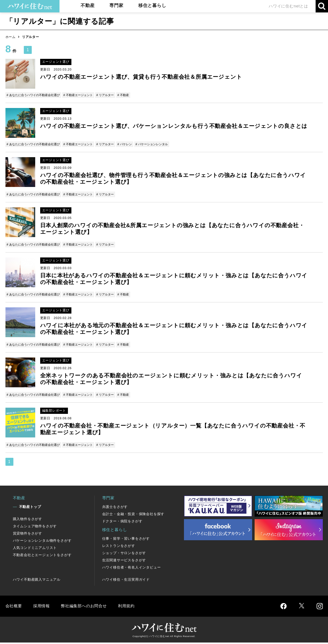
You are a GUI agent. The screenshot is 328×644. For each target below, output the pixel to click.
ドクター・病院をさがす (122, 523)
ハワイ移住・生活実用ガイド (126, 581)
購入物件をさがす (28, 520)
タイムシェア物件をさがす (35, 528)
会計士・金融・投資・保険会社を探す (133, 515)
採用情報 (42, 607)
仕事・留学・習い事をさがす (126, 540)
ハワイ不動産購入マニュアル (37, 581)
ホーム (11, 37)
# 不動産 (132, 95)
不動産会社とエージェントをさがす (42, 556)
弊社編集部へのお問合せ (84, 607)
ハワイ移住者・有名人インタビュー (132, 569)
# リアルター (113, 95)
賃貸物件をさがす (28, 535)
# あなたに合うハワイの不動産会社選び (35, 95)
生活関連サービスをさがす (124, 562)
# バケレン (134, 144)
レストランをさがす (119, 547)
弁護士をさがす (115, 508)
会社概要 (14, 607)
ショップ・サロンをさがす (124, 554)
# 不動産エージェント (84, 95)
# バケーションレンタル (162, 144)
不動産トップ (30, 508)
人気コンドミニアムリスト (35, 549)
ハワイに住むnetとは (288, 6)
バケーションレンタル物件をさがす (42, 542)
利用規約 (126, 607)
